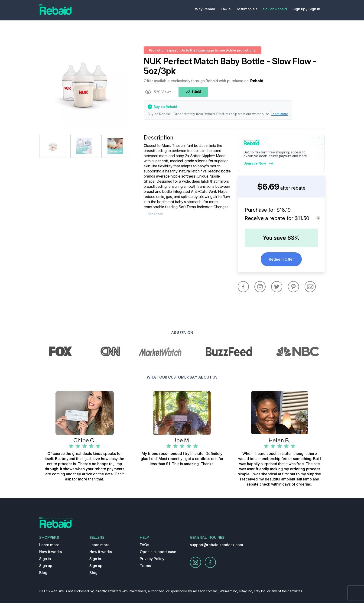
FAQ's (226, 9)
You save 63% (281, 238)
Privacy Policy (152, 559)
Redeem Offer (281, 259)
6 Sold (193, 92)
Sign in (314, 9)
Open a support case (158, 552)
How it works (50, 552)
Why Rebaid (205, 9)
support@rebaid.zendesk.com (216, 545)
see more (155, 214)
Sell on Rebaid (275, 9)
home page (206, 50)
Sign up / (300, 9)
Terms (145, 566)
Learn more (280, 114)
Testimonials (247, 9)
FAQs (144, 545)
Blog (43, 573)
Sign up (46, 566)
